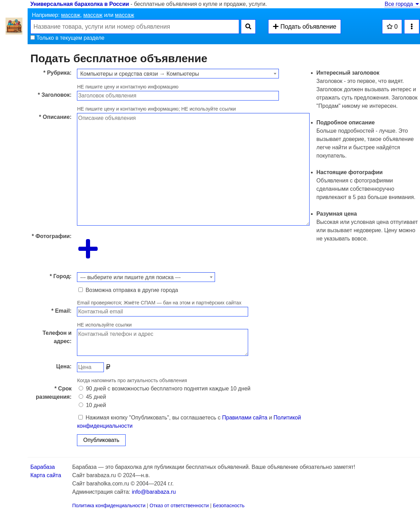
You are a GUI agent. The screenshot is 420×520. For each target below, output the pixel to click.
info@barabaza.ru (154, 492)
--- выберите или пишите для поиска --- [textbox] (130, 277)
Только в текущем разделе (67, 38)
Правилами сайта (245, 418)
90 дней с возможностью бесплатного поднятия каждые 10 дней (164, 389)
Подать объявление (304, 27)
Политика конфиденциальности (109, 505)
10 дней (92, 405)
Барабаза (43, 467)
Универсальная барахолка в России (80, 4)
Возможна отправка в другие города (128, 290)
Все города (402, 4)
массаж (71, 15)
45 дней (92, 397)
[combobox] (178, 74)
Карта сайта (46, 475)
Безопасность (229, 505)
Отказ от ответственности (179, 505)
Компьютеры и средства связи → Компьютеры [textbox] (139, 74)
